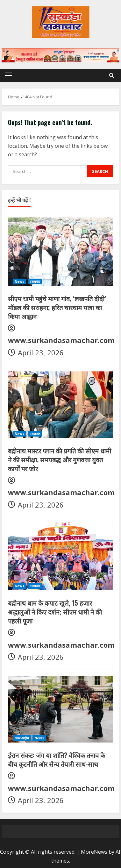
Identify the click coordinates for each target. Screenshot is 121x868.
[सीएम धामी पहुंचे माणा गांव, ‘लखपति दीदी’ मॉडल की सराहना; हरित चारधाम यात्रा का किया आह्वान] (60, 251)
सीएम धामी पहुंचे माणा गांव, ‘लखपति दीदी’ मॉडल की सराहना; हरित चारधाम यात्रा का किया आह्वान (57, 307)
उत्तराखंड (35, 281)
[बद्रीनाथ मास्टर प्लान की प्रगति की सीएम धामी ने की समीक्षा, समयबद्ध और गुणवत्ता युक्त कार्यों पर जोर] (60, 403)
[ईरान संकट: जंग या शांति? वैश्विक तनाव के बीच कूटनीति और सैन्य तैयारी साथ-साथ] (60, 708)
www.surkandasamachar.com (61, 340)
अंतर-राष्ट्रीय (22, 738)
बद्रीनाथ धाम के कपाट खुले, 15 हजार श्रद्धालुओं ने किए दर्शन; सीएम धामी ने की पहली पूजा (55, 612)
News (19, 281)
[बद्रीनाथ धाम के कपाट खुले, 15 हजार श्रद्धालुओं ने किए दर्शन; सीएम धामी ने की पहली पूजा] (60, 555)
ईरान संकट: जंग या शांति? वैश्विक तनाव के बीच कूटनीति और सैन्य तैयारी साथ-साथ (57, 759)
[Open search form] (112, 75)
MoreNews (94, 852)
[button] (8, 75)
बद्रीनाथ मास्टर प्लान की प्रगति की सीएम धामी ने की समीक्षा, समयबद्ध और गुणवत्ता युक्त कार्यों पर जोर (60, 459)
